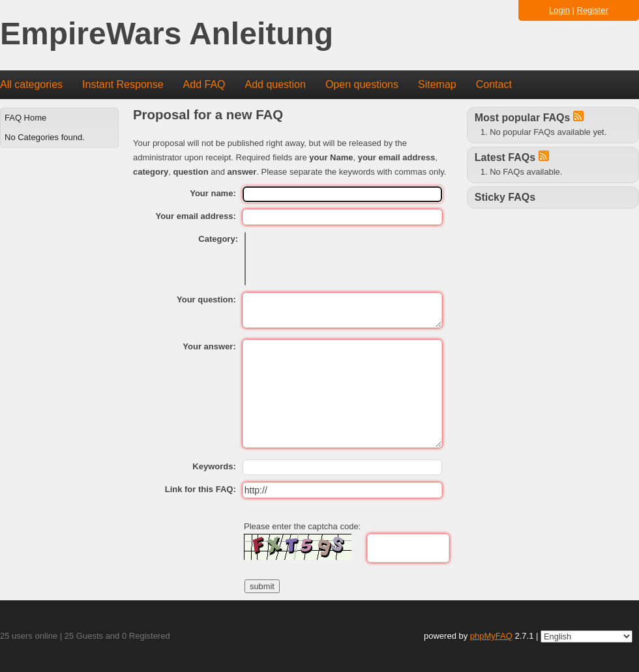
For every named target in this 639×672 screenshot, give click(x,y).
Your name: (213, 193)
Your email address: (195, 216)
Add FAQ (204, 84)
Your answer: (209, 346)
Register (593, 10)
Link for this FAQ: (201, 489)
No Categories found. (45, 137)
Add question (275, 84)
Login (559, 10)
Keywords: (214, 466)
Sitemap (437, 84)
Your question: (206, 299)
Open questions (362, 84)
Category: (218, 239)
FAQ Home (25, 118)
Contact (494, 84)
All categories (31, 84)
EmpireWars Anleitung (167, 34)
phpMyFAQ (491, 636)
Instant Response (123, 84)
